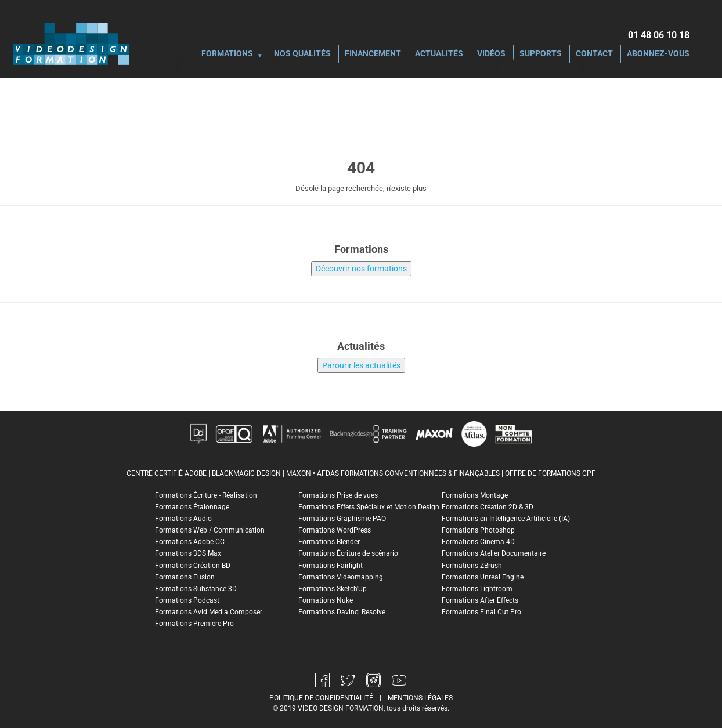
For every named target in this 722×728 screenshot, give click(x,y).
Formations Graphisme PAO (342, 519)
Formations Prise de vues (338, 495)
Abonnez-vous (658, 54)
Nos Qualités (302, 54)
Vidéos (491, 54)
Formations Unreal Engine (483, 577)
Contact (594, 54)
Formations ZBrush (472, 566)
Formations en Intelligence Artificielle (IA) (506, 519)
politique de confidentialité (321, 698)
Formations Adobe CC (190, 542)
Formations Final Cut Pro (481, 612)
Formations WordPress (335, 530)
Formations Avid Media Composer (209, 612)
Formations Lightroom (477, 589)
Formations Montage (475, 495)
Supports (541, 54)
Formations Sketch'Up (333, 589)
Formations (227, 54)
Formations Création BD (193, 566)
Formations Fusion (185, 577)
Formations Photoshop (478, 530)
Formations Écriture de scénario (348, 553)
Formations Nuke (326, 600)
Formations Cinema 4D (478, 542)
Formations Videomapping (341, 577)
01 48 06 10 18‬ (659, 35)
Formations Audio (183, 519)
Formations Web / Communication (210, 530)
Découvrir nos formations (361, 269)
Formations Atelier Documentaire (494, 553)
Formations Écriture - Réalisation (206, 495)
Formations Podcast (187, 600)
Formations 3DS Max (188, 553)
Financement (373, 54)
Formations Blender (329, 542)
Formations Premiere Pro (194, 624)
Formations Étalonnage (192, 507)
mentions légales (420, 698)
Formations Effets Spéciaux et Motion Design (369, 507)
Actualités (439, 54)
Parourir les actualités (361, 365)
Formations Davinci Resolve (342, 612)
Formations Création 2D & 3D (488, 507)
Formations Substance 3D (196, 589)
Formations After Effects (480, 600)
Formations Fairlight (331, 566)
